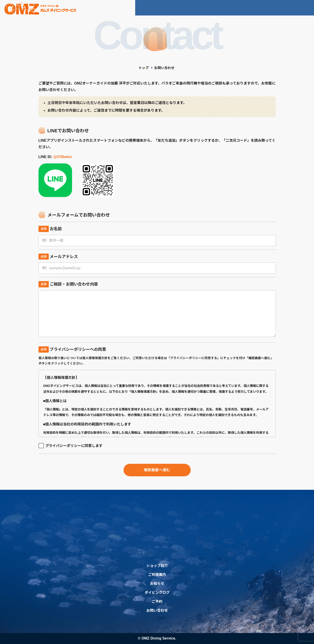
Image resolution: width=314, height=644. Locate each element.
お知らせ (210, 8)
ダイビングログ (241, 8)
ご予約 (303, 8)
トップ (144, 68)
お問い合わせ (276, 8)
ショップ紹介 (152, 8)
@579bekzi (62, 157)
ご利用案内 (183, 8)
